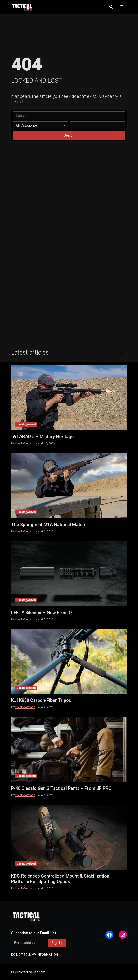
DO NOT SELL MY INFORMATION (35, 955)
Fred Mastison (25, 443)
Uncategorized (26, 424)
